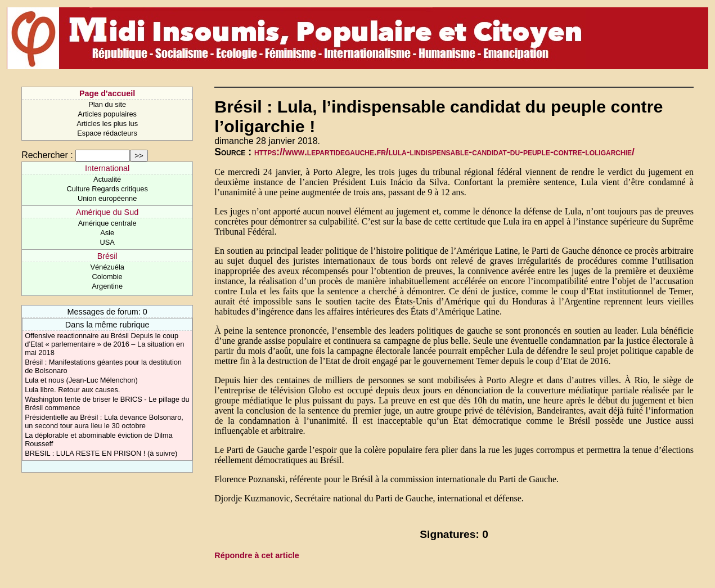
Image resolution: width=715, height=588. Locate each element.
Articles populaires (107, 114)
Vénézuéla (107, 267)
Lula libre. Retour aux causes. (72, 390)
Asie (107, 233)
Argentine (107, 286)
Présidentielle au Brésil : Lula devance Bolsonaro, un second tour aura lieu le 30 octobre (104, 421)
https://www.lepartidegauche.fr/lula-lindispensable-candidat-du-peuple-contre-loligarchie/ (444, 152)
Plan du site (107, 104)
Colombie (107, 277)
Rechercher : (47, 155)
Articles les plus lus (107, 124)
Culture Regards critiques (107, 189)
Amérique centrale (107, 223)
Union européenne (107, 198)
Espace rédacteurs (107, 133)
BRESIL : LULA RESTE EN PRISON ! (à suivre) (101, 453)
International (107, 168)
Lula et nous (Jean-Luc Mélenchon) (81, 380)
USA (107, 242)
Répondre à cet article (257, 555)
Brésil (107, 256)
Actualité (107, 179)
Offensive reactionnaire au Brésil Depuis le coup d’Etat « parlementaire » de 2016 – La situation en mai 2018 (104, 344)
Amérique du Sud (107, 212)
